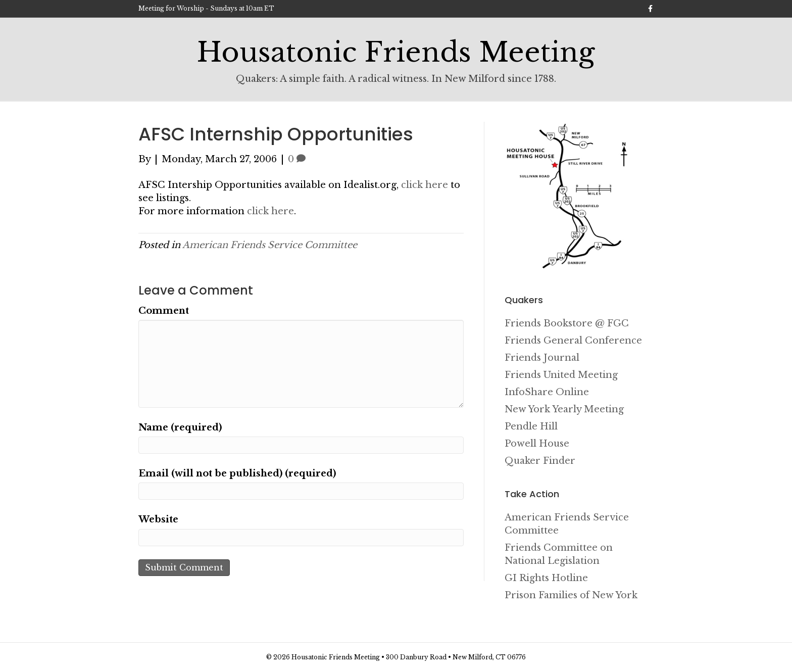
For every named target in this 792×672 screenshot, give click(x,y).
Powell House (537, 444)
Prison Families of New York (571, 595)
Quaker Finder (540, 461)
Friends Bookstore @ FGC (567, 323)
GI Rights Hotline (546, 578)
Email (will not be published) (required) (237, 473)
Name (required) (180, 427)
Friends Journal (542, 358)
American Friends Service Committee (270, 245)
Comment (164, 311)
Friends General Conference (573, 341)
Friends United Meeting (561, 375)
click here (425, 185)
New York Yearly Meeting (564, 409)
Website (158, 519)
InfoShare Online (547, 392)
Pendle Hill (531, 426)
